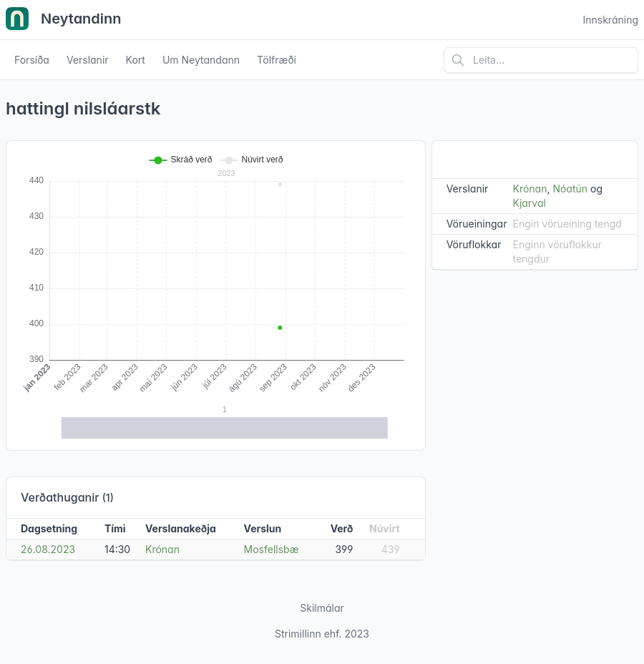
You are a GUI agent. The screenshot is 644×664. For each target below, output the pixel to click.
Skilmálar (322, 608)
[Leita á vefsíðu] (541, 60)
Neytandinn (64, 20)
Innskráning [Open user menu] (610, 20)
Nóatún (570, 189)
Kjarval (529, 203)
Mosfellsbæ (272, 549)
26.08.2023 (48, 549)
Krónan (162, 549)
